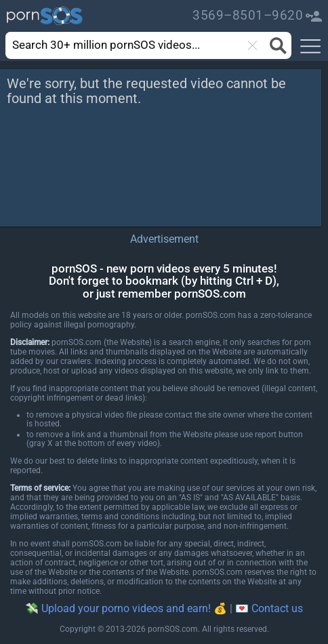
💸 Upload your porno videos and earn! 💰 (126, 608)
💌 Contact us (269, 608)
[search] (116, 45)
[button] (310, 47)
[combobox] (128, 45)
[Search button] (276, 45)
